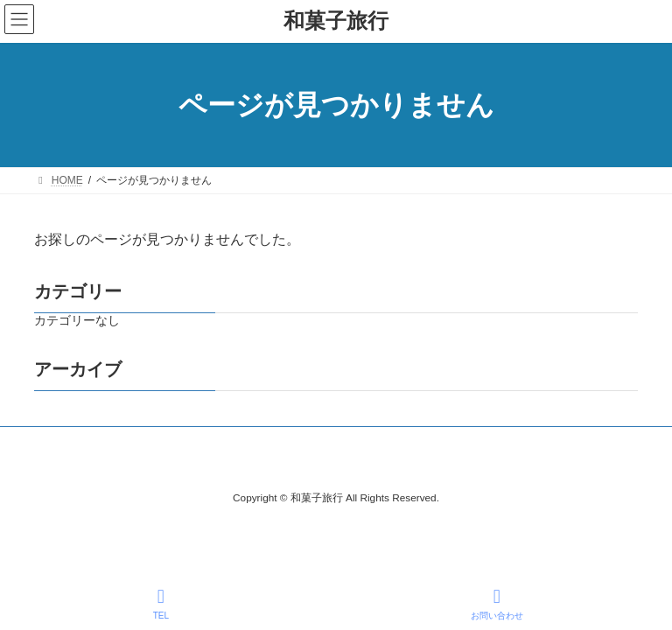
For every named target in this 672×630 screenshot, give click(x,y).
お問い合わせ (497, 604)
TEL (161, 604)
